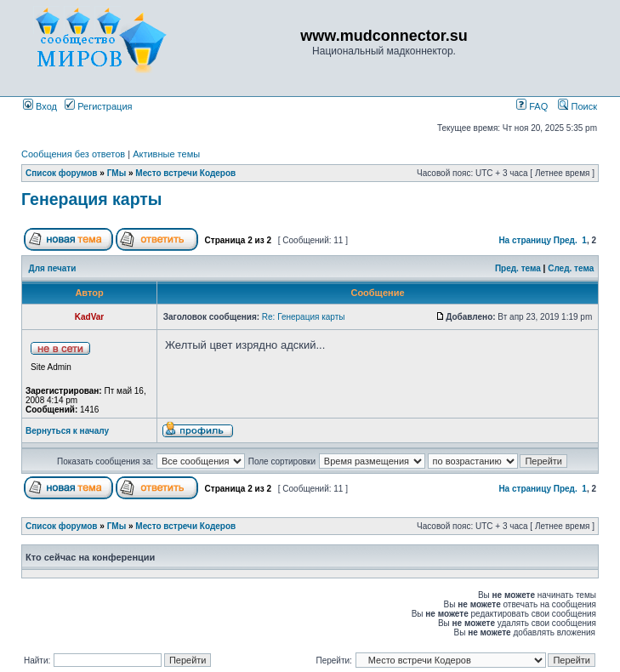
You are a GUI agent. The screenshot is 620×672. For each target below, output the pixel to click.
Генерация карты (92, 199)
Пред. (566, 240)
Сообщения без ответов (73, 154)
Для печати (53, 268)
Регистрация (98, 106)
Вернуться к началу (67, 431)
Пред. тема (518, 268)
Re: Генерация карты (304, 317)
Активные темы (166, 154)
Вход (40, 106)
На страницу (525, 240)
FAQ (532, 106)
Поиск (577, 106)
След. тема (571, 268)
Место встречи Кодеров (185, 173)
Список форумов (62, 173)
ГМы (117, 173)
